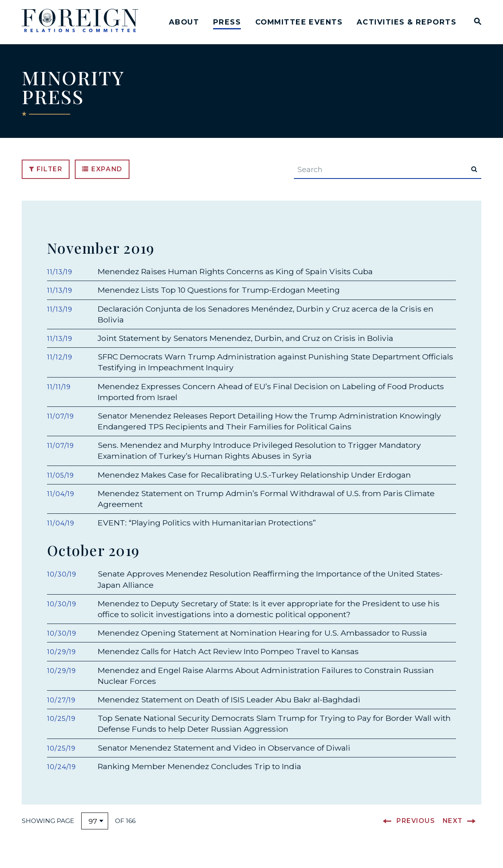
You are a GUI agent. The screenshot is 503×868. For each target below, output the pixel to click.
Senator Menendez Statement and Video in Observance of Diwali (224, 756)
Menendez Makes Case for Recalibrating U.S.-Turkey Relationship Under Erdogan (254, 481)
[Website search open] (476, 22)
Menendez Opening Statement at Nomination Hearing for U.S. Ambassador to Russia (262, 642)
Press (227, 22)
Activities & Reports (407, 22)
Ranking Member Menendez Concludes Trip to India (199, 775)
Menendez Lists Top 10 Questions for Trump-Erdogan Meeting (219, 296)
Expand (102, 173)
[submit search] (474, 173)
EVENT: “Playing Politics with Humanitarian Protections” (207, 529)
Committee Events (299, 22)
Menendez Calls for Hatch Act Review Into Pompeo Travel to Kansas (228, 660)
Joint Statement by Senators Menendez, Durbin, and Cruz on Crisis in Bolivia (245, 344)
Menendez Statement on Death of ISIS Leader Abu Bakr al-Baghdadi (229, 708)
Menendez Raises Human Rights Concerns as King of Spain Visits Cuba (235, 277)
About (184, 22)
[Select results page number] (95, 830)
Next (453, 830)
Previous (416, 830)
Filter (46, 173)
